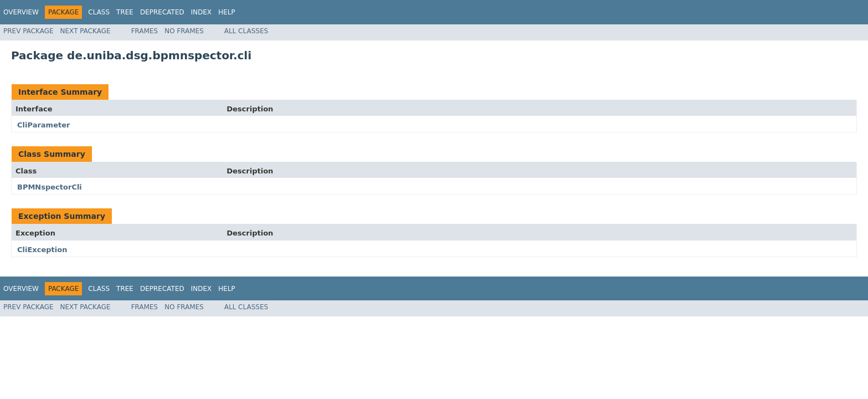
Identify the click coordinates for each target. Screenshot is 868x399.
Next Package (86, 31)
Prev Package (29, 31)
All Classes (246, 31)
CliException (42, 250)
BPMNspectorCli (50, 187)
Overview (21, 12)
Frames (145, 31)
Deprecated (162, 12)
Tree (125, 12)
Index (201, 12)
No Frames (184, 31)
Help (227, 12)
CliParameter (43, 125)
